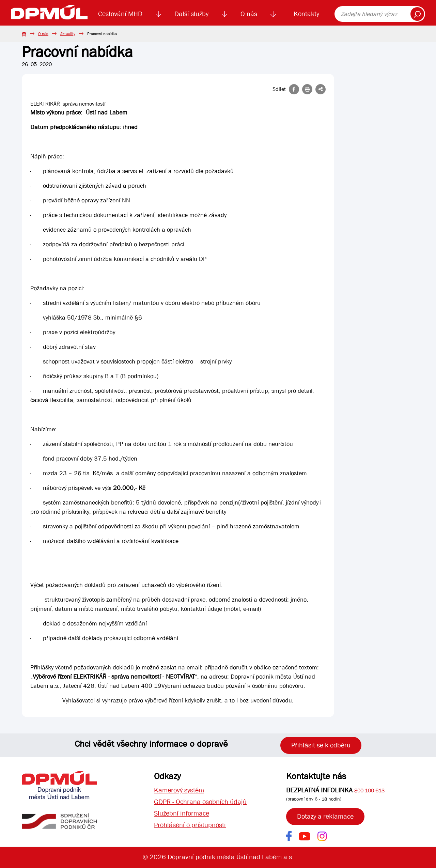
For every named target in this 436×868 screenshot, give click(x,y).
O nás (249, 14)
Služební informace (182, 813)
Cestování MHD (120, 14)
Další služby (191, 14)
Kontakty (306, 14)
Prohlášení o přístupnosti (190, 825)
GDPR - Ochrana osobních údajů (200, 802)
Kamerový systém (179, 790)
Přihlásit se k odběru (321, 745)
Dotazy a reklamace (325, 816)
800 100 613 (369, 790)
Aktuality (68, 34)
